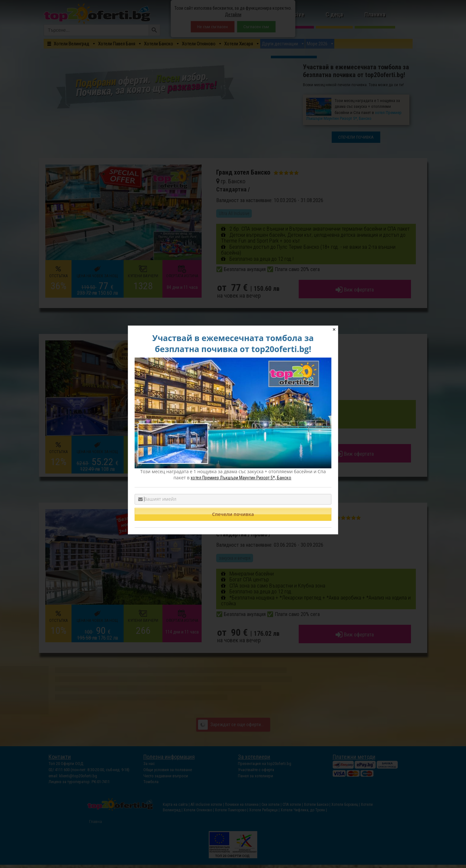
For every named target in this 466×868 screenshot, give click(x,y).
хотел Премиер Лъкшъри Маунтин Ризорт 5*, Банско (241, 478)
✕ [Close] (334, 330)
